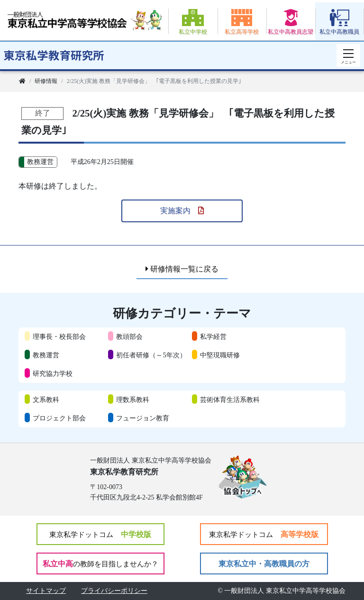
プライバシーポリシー (114, 591)
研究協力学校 (53, 373)
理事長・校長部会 (59, 336)
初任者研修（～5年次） (151, 355)
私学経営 (213, 336)
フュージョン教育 (143, 418)
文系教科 (46, 400)
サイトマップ (46, 591)
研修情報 (46, 81)
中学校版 (100, 534)
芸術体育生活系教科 (230, 400)
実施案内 (182, 211)
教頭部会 (129, 336)
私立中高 (100, 564)
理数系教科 (133, 400)
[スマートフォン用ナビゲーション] (348, 55)
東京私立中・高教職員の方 (264, 564)
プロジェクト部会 (59, 418)
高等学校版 (264, 534)
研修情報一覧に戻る (182, 269)
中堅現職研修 (220, 355)
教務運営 (46, 355)
